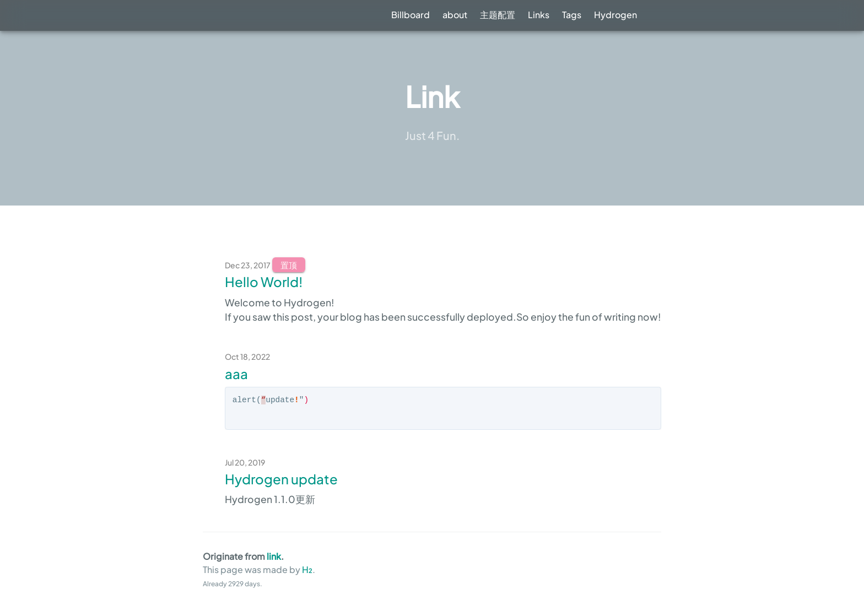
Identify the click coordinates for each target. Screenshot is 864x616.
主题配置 (498, 15)
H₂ (306, 569)
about (455, 15)
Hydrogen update (281, 479)
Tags (572, 15)
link (274, 556)
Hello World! (264, 282)
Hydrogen (615, 15)
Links (539, 15)
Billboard (411, 15)
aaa (236, 374)
